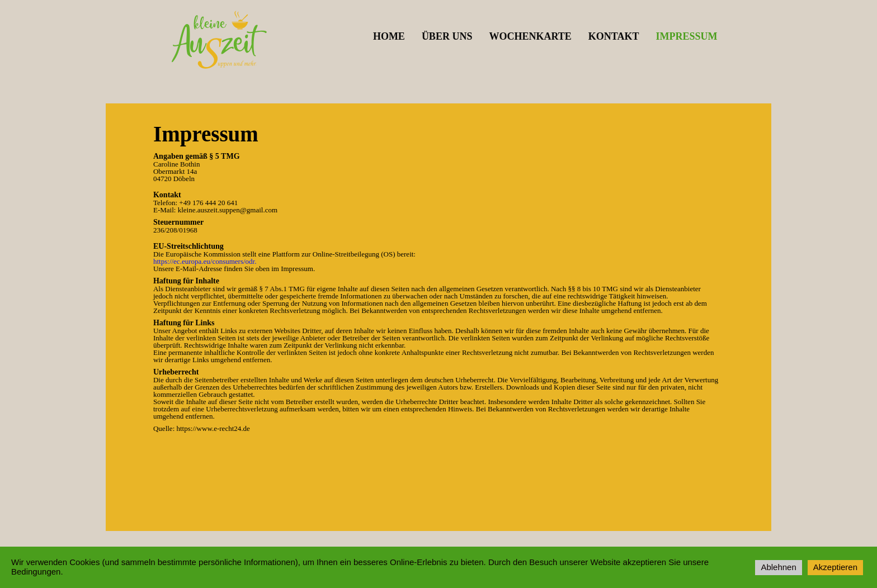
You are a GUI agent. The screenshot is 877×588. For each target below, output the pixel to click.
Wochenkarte (530, 36)
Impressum (686, 36)
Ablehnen (778, 567)
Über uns (447, 36)
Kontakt (614, 36)
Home (389, 36)
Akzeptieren (835, 567)
